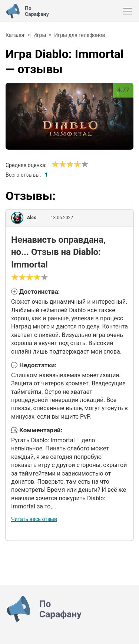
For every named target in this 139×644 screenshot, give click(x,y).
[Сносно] (59, 164)
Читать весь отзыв (34, 519)
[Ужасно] (55, 164)
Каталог (15, 35)
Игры (40, 35)
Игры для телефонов (80, 35)
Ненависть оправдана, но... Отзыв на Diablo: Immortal (58, 252)
